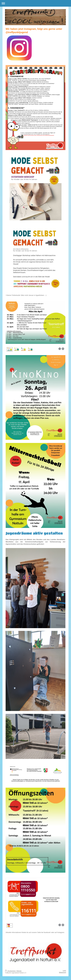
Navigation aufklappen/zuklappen (35, 3)
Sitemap (19, 971)
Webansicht (63, 972)
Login (64, 970)
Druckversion (10, 971)
